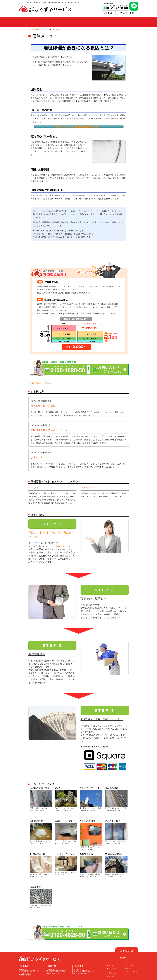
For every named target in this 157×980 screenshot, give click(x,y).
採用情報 (130, 22)
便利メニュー (72, 22)
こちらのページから (63, 546)
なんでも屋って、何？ (48, 22)
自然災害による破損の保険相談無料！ (79, 127)
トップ (26, 22)
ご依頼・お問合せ (94, 22)
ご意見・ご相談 (129, 965)
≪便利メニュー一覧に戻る (41, 383)
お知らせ (127, 968)
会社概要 (113, 22)
